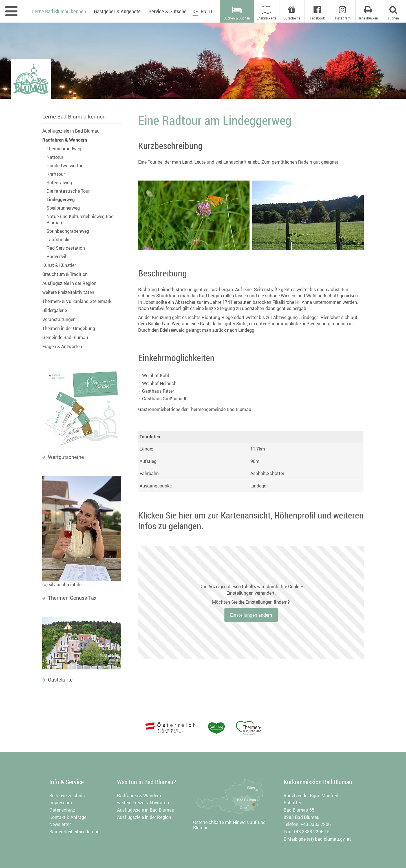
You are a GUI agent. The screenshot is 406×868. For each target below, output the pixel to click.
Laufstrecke (59, 239)
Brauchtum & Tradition (65, 274)
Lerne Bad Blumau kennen (74, 117)
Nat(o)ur (55, 157)
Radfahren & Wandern (65, 140)
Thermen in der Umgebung (69, 328)
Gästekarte (60, 680)
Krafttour (56, 174)
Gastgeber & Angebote (117, 11)
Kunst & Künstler (59, 265)
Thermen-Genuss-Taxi (73, 598)
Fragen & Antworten (62, 346)
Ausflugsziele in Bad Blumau (71, 131)
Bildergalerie (55, 310)
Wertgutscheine (66, 457)
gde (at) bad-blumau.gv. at (325, 839)
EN (204, 11)
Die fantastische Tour (68, 191)
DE (195, 11)
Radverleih (57, 256)
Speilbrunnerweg (63, 208)
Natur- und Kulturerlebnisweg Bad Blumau (80, 219)
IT (211, 11)
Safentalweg (59, 183)
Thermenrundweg (64, 149)
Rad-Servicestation (66, 248)
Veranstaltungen (59, 319)
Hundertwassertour (66, 166)
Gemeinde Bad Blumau (65, 337)
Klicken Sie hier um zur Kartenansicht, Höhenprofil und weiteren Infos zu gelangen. (251, 520)
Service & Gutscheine (171, 11)
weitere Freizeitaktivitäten (68, 292)
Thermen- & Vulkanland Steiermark (77, 301)
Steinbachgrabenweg (68, 231)
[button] (393, 11)
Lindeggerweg (61, 199)
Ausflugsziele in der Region (69, 283)
